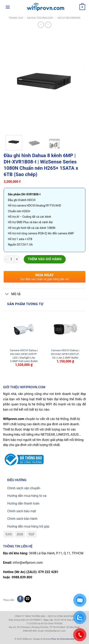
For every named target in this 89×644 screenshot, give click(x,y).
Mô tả (12, 294)
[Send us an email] (28, 599)
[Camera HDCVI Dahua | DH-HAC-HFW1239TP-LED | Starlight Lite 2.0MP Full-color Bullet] (24, 330)
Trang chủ (16, 18)
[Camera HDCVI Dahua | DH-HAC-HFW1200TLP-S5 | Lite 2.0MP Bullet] (65, 330)
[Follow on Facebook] (20, 599)
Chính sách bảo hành (22, 519)
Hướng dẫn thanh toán (23, 503)
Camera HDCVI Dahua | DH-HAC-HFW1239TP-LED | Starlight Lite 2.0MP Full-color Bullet (24, 356)
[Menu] (8, 7)
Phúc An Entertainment (63, 639)
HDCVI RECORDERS (69, 18)
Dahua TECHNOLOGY (40, 18)
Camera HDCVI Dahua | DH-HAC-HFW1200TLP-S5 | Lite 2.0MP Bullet (65, 354)
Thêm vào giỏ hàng (45, 259)
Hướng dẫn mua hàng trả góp (28, 526)
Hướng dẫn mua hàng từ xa (27, 496)
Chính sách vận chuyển (24, 488)
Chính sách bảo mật (22, 511)
